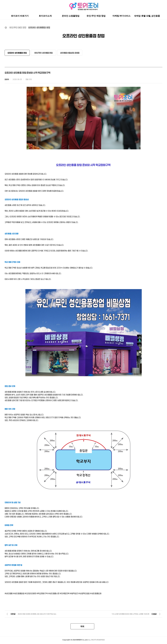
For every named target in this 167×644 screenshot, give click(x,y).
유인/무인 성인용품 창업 (44, 53)
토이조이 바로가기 (20, 16)
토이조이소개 (45, 16)
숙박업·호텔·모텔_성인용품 (147, 16)
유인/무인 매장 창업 (96, 16)
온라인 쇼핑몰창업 (71, 16)
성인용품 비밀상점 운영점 (70, 53)
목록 (82, 627)
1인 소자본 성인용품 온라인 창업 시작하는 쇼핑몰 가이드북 (130, 615)
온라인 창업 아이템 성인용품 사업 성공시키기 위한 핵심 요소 (37, 615)
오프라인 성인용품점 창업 (39, 28)
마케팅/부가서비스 (121, 16)
